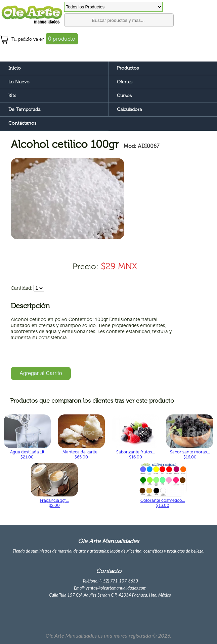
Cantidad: (21, 288)
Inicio (15, 68)
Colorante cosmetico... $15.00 (163, 503)
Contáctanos (22, 123)
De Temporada (24, 109)
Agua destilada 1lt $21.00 (27, 454)
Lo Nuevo (19, 82)
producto (62, 39)
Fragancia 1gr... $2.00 (54, 503)
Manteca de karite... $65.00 (81, 454)
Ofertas (125, 82)
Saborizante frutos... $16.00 (136, 454)
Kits (12, 96)
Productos (128, 68)
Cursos (124, 96)
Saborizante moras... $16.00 (190, 454)
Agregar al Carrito (41, 373)
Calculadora (129, 109)
